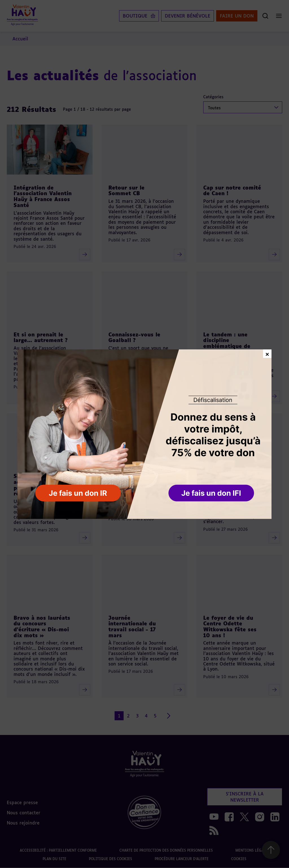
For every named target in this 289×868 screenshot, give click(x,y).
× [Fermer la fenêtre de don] (267, 353)
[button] (212, 493)
